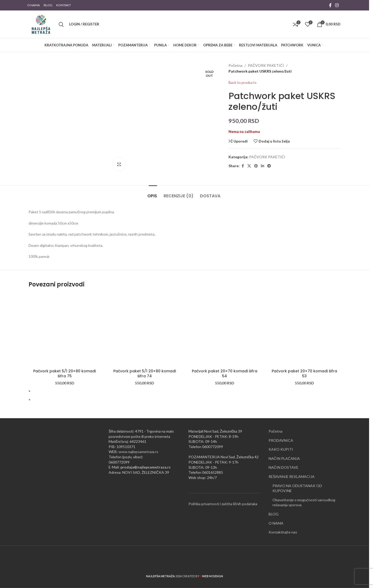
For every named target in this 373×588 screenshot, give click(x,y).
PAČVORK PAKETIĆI (266, 65)
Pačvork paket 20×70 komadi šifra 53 (304, 368)
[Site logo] (41, 24)
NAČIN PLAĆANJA (284, 453)
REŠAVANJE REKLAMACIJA (292, 471)
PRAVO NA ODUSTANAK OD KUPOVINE (297, 483)
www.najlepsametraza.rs (138, 446)
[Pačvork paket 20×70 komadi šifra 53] (305, 325)
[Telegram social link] (269, 166)
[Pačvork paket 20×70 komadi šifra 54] (225, 325)
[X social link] (249, 166)
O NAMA (276, 518)
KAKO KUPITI (281, 444)
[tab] (153, 188)
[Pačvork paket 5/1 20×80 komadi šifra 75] (65, 325)
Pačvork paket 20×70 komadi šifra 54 (225, 368)
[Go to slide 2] (187, 394)
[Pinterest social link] (256, 166)
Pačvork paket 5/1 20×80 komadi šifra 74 (145, 368)
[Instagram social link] (337, 5)
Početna (235, 65)
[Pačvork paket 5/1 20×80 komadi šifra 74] (145, 325)
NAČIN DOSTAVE (283, 462)
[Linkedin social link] (263, 166)
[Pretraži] (61, 24)
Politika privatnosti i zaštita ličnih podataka (223, 499)
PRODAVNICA (281, 435)
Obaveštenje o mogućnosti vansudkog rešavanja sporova (304, 497)
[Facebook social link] (330, 5)
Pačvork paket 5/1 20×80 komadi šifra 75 (65, 368)
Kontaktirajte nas (283, 527)
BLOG (274, 509)
